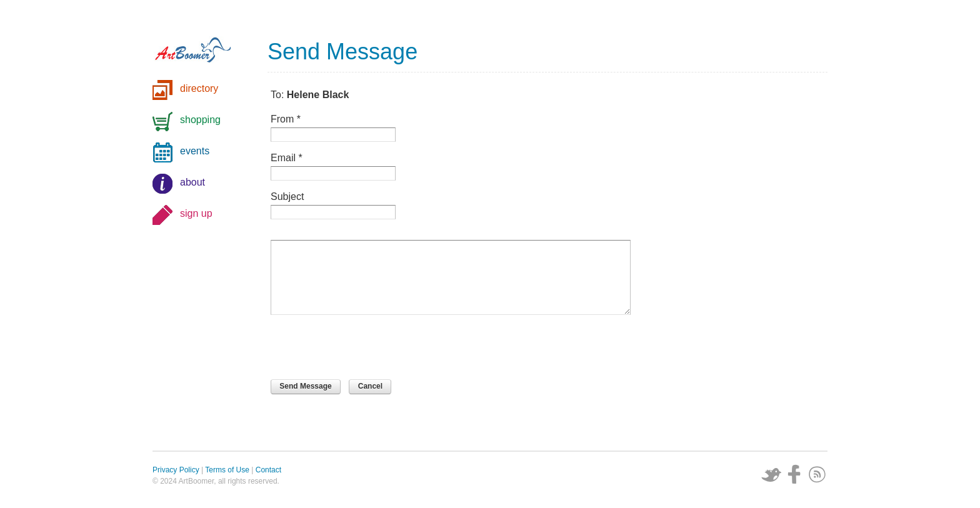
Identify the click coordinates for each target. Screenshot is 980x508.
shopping (200, 120)
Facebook (794, 474)
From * (286, 119)
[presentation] (366, 349)
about (192, 182)
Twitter (771, 474)
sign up (196, 213)
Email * (287, 158)
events (195, 151)
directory (199, 88)
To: (310, 95)
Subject (287, 197)
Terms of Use (227, 470)
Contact (268, 470)
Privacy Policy (176, 470)
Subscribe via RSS (817, 474)
